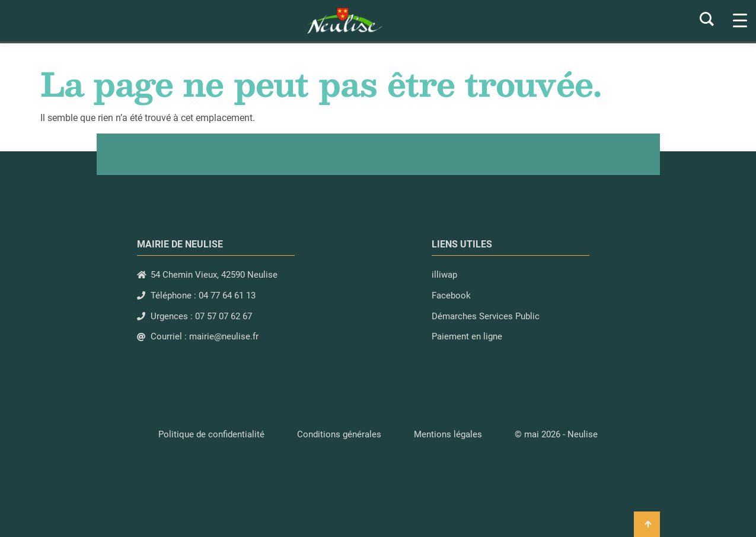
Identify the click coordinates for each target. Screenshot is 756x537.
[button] (556, 435)
